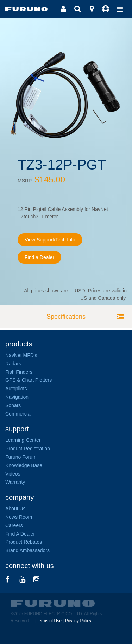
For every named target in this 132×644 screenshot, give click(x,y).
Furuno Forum (21, 457)
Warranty (15, 482)
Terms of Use (49, 621)
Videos (13, 474)
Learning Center (23, 440)
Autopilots (16, 389)
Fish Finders (19, 372)
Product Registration (28, 449)
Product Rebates (24, 542)
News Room (19, 517)
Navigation (17, 397)
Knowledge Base (24, 465)
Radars (13, 364)
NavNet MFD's (21, 355)
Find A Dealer (20, 534)
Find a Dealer (39, 257)
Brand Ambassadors (27, 550)
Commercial (18, 414)
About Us (15, 509)
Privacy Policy (79, 621)
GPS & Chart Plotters (29, 380)
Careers (14, 525)
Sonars (13, 405)
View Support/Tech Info (50, 240)
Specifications (66, 317)
